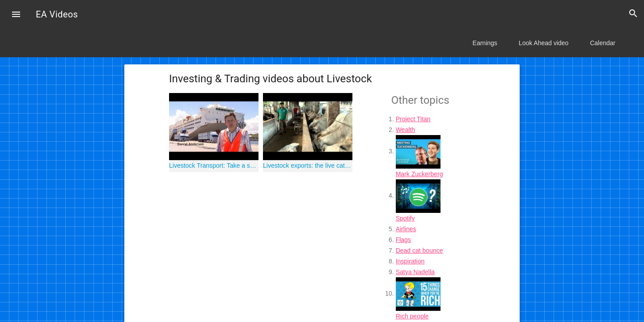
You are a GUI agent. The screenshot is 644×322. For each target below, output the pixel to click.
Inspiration (410, 261)
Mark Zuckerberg (419, 174)
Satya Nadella (415, 272)
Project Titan (413, 119)
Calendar (603, 43)
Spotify (405, 218)
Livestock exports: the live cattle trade (308, 165)
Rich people (412, 316)
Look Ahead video (544, 43)
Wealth (405, 130)
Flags (403, 240)
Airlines (406, 229)
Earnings (485, 43)
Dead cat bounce (419, 250)
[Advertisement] (270, 239)
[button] (16, 15)
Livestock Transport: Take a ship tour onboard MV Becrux (214, 165)
